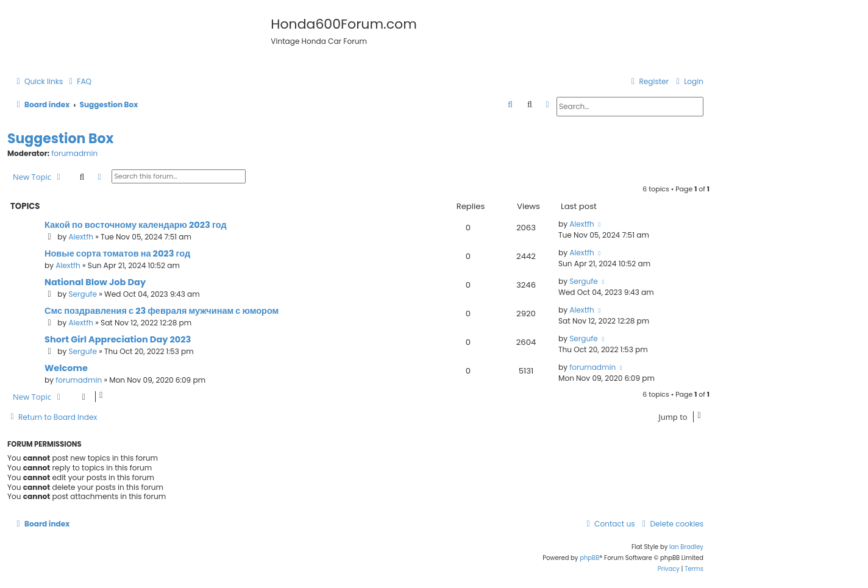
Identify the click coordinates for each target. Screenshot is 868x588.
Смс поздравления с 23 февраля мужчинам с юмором (162, 311)
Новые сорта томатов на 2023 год (117, 253)
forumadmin (74, 154)
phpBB (589, 558)
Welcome (66, 368)
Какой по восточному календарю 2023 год (136, 225)
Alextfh (81, 237)
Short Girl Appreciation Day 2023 (118, 339)
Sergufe (83, 294)
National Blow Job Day (95, 282)
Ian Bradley (686, 547)
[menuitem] (79, 82)
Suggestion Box (60, 139)
